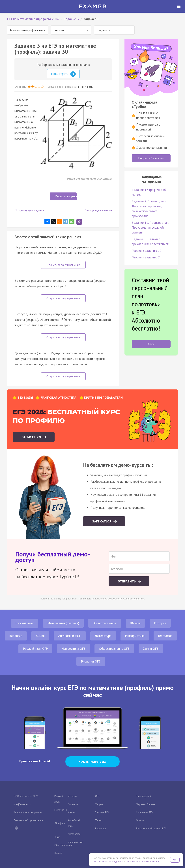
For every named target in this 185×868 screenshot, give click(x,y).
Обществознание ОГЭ (114, 649)
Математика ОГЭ (73, 649)
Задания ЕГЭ (102, 812)
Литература (103, 636)
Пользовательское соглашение (142, 862)
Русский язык (25, 623)
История (160, 623)
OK (175, 860)
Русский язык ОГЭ (35, 649)
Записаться (32, 437)
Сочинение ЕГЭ (144, 812)
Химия (40, 636)
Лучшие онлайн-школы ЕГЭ (151, 828)
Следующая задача (98, 210)
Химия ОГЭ (151, 649)
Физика (135, 623)
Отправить (127, 581)
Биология (16, 636)
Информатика (135, 636)
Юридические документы (28, 812)
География (165, 636)
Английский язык (70, 636)
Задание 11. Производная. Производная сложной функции (150, 227)
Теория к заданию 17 (147, 251)
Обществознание (105, 623)
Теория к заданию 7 (146, 257)
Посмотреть (63, 74)
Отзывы (140, 820)
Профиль (60, 823)
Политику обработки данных (108, 862)
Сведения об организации (28, 820)
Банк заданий (143, 796)
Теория (99, 804)
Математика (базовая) (63, 623)
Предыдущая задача (29, 210)
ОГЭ (97, 796)
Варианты (100, 828)
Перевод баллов (146, 804)
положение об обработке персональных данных (118, 599)
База (58, 837)
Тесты (98, 820)
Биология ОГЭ (91, 661)
